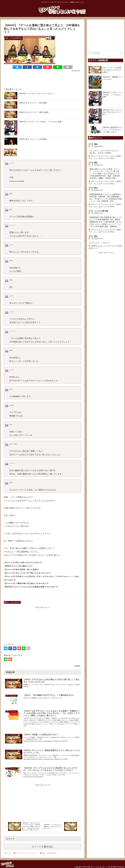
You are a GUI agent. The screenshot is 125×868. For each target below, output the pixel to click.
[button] (121, 54)
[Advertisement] (43, 79)
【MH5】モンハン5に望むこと (18, 566)
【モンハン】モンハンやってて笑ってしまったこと (27, 573)
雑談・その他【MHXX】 (12, 602)
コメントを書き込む (42, 852)
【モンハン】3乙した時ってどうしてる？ (23, 563)
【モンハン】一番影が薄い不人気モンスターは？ (26, 583)
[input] (106, 53)
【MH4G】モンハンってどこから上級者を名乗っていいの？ (31, 587)
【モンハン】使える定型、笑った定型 (21, 570)
